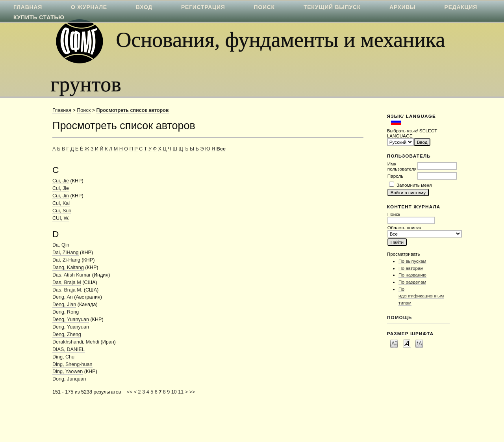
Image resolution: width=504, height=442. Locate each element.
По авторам (411, 268)
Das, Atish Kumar (71, 275)
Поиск (84, 110)
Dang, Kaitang (68, 267)
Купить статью (39, 17)
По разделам (412, 282)
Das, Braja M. (67, 290)
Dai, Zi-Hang (66, 260)
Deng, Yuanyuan (71, 319)
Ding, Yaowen (68, 371)
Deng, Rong (66, 312)
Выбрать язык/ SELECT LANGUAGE (412, 133)
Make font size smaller (394, 343)
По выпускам (412, 261)
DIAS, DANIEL (69, 349)
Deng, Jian (64, 305)
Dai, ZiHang (66, 253)
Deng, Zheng (67, 334)
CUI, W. (61, 218)
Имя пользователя (402, 166)
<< (130, 392)
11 (181, 392)
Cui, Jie (61, 181)
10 (174, 392)
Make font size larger (419, 343)
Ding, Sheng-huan (72, 364)
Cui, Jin (61, 196)
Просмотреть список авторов (133, 110)
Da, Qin (61, 245)
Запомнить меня (414, 185)
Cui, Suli (62, 211)
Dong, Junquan (69, 379)
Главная (62, 110)
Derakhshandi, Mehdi (76, 342)
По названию (412, 275)
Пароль (396, 176)
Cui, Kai (61, 203)
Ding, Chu (63, 357)
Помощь (400, 317)
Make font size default (407, 343)
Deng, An (63, 297)
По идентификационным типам (421, 296)
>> (192, 392)
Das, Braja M (67, 282)
